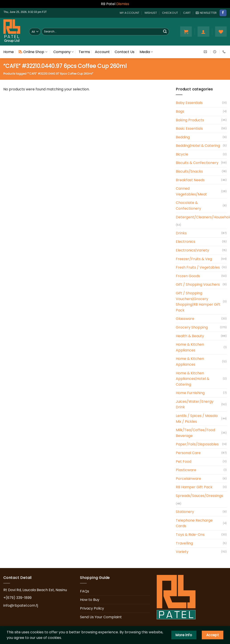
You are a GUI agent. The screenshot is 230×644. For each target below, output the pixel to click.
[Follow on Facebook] (223, 13)
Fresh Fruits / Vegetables (198, 267)
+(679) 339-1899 (17, 598)
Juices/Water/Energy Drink (195, 404)
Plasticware (186, 470)
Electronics (186, 242)
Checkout (170, 13)
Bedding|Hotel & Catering (198, 146)
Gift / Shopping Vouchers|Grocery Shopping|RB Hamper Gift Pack (198, 302)
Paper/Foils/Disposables (197, 444)
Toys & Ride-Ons (190, 535)
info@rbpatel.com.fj (21, 605)
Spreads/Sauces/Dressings (199, 496)
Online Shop (33, 52)
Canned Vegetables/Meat (191, 191)
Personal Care (188, 453)
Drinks (181, 233)
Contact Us (125, 52)
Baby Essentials (189, 103)
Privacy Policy (92, 608)
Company (63, 52)
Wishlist (151, 13)
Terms (84, 52)
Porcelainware (188, 479)
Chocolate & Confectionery (188, 206)
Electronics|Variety (192, 250)
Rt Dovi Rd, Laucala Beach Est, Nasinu (35, 590)
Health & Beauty (190, 336)
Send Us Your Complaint (101, 617)
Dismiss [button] (123, 4)
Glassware (185, 319)
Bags (180, 111)
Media (146, 52)
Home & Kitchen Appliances (190, 347)
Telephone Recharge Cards (194, 523)
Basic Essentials (189, 129)
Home (9, 52)
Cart (187, 13)
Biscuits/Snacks (189, 171)
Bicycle (182, 154)
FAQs (85, 591)
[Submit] (165, 32)
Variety (182, 552)
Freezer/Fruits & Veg (194, 259)
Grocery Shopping (192, 327)
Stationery (185, 512)
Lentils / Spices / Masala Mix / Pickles (197, 419)
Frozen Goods (188, 276)
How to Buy (90, 600)
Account (102, 52)
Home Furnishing (190, 393)
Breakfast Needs (190, 180)
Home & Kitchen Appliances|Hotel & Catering (193, 379)
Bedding (183, 137)
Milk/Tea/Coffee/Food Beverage (195, 433)
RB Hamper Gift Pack (194, 487)
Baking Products (190, 120)
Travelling (184, 543)
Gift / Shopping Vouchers (198, 284)
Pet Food (184, 462)
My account (130, 13)
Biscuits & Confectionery (197, 163)
